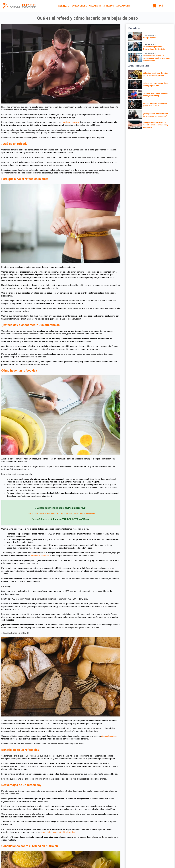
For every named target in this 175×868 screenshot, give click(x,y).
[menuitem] (64, 6)
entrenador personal (40, 556)
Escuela (64, 6)
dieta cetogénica (109, 736)
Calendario (95, 6)
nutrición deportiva (71, 122)
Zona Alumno (123, 6)
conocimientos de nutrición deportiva (58, 832)
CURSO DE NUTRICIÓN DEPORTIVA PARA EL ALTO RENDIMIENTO (61, 514)
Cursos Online (79, 6)
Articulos (109, 6)
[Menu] (154, 6)
